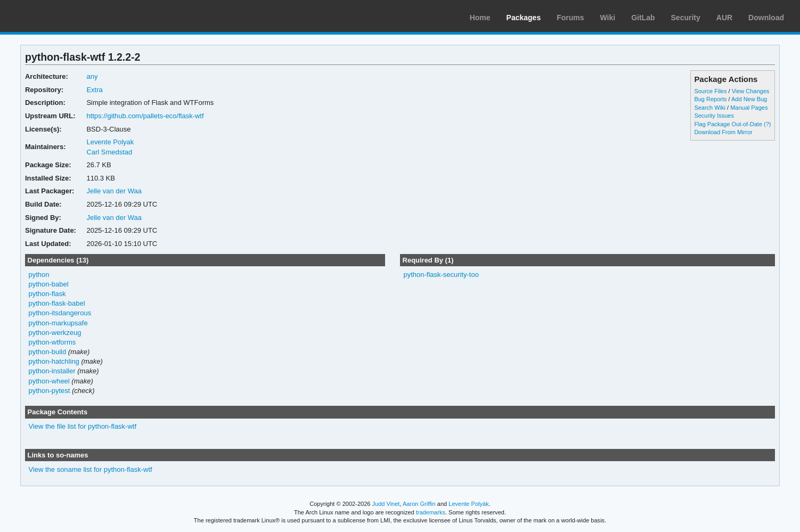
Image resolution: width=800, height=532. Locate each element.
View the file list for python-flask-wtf (82, 426)
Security (686, 18)
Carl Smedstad (109, 152)
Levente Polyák (468, 504)
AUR (724, 18)
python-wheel (49, 381)
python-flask (47, 294)
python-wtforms (52, 342)
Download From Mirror (723, 132)
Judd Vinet (386, 504)
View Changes (751, 91)
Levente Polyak (110, 142)
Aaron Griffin (419, 504)
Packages (524, 18)
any (92, 76)
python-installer (52, 371)
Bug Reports (710, 99)
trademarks (431, 512)
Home (480, 18)
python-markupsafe (58, 323)
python (39, 275)
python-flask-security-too (441, 275)
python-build (47, 352)
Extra (94, 90)
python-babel (48, 284)
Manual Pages (749, 108)
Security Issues (714, 116)
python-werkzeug (55, 333)
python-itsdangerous (60, 313)
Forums (570, 18)
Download (766, 18)
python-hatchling (54, 361)
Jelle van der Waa (114, 191)
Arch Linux (59, 16)
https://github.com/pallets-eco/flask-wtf (145, 116)
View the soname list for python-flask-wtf (90, 469)
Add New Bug (749, 99)
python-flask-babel (56, 303)
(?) (767, 124)
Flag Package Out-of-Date (728, 124)
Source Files (710, 91)
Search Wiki (710, 108)
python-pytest (49, 391)
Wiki (608, 18)
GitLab (643, 18)
